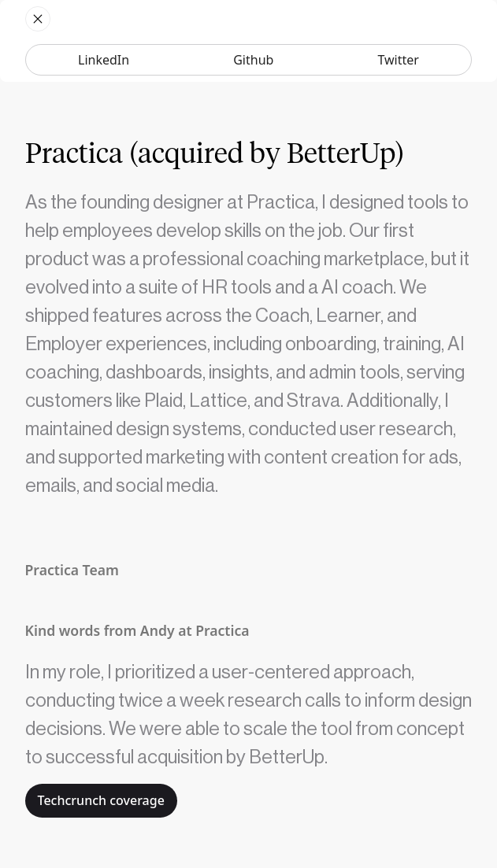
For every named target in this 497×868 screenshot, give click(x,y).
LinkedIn (104, 60)
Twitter (398, 60)
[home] (38, 19)
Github (253, 60)
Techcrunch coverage (101, 800)
